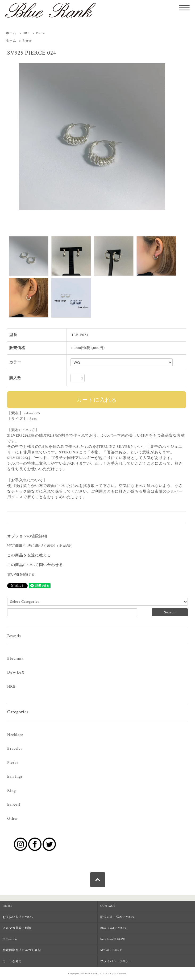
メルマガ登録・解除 (17, 928)
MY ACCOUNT (111, 950)
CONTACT (108, 906)
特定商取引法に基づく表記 (22, 950)
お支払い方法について (19, 917)
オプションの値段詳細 (27, 536)
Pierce (40, 33)
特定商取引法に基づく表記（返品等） (41, 546)
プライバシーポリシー (116, 961)
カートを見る (12, 961)
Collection (10, 939)
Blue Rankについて (114, 928)
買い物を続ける (21, 575)
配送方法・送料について (118, 917)
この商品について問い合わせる (35, 565)
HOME (7, 906)
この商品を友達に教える (29, 555)
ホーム (11, 33)
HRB (26, 33)
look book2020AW (113, 939)
